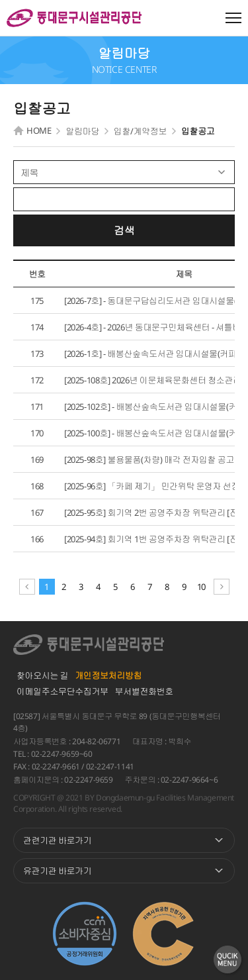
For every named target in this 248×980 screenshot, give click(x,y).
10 (201, 587)
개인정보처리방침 (108, 675)
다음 (222, 587)
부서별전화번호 (144, 691)
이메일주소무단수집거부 (62, 691)
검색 (124, 230)
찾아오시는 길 (42, 675)
